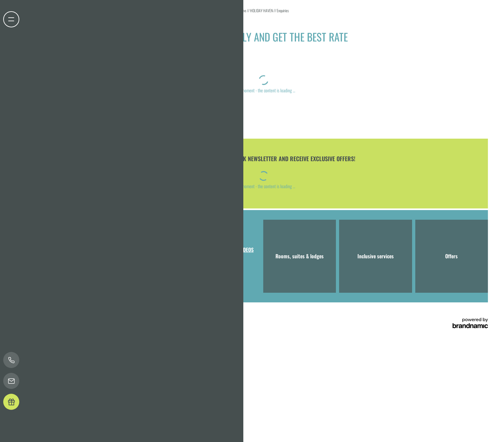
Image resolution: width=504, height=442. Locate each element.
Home (243, 10)
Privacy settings (99, 315)
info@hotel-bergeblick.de (155, 272)
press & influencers (166, 315)
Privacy (78, 315)
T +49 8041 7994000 (104, 272)
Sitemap (142, 315)
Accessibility (123, 315)
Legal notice (60, 315)
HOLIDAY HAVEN (262, 10)
